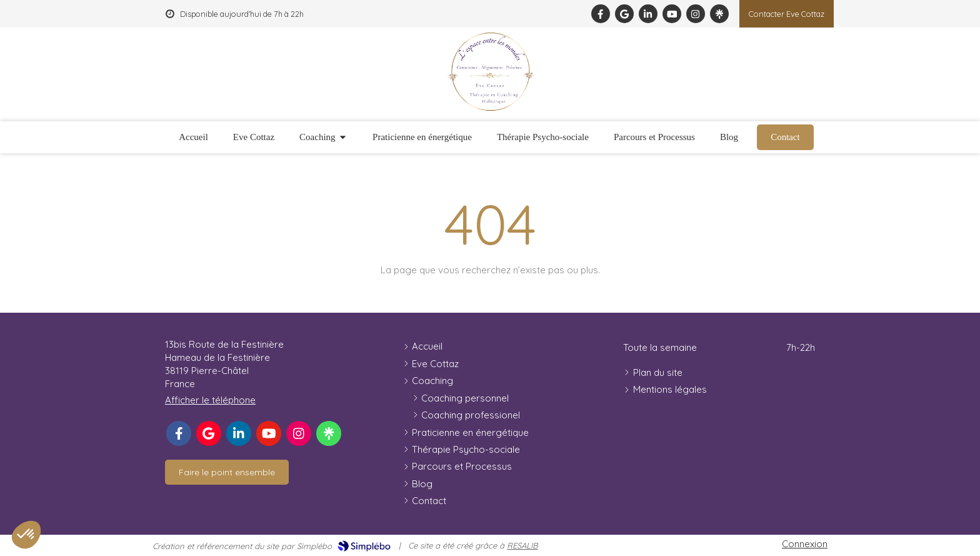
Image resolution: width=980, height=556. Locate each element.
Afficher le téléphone (210, 400)
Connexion (805, 544)
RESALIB (522, 545)
